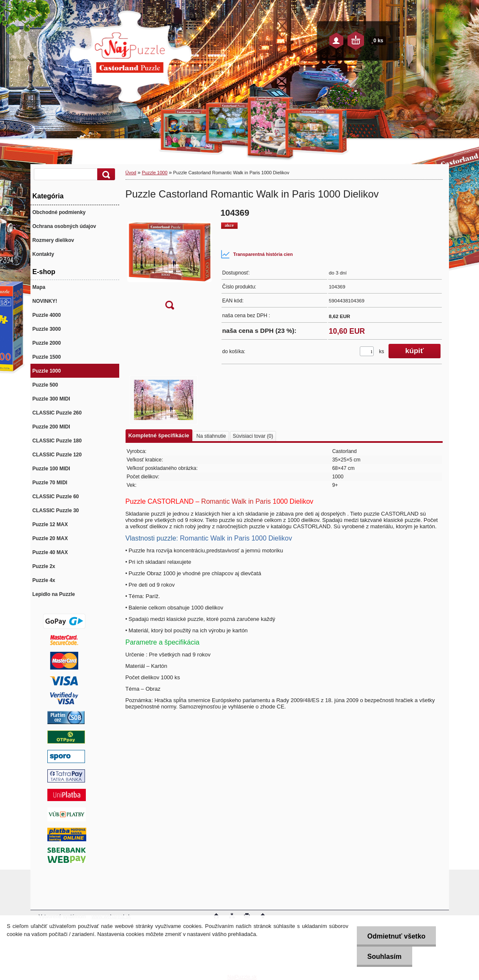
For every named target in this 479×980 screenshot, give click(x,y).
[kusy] (367, 351)
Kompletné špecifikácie (159, 435)
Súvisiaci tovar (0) (253, 436)
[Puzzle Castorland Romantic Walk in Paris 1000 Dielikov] (170, 262)
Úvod (131, 173)
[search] (105, 174)
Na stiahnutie (211, 436)
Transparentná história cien (257, 254)
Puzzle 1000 (155, 173)
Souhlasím (385, 957)
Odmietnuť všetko (396, 936)
